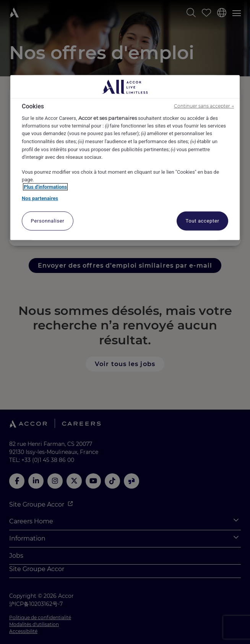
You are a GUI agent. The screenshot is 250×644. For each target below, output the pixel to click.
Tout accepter (202, 221)
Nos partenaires (40, 198)
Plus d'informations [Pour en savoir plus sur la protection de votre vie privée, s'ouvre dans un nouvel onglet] (45, 187)
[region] (125, 158)
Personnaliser (48, 221)
